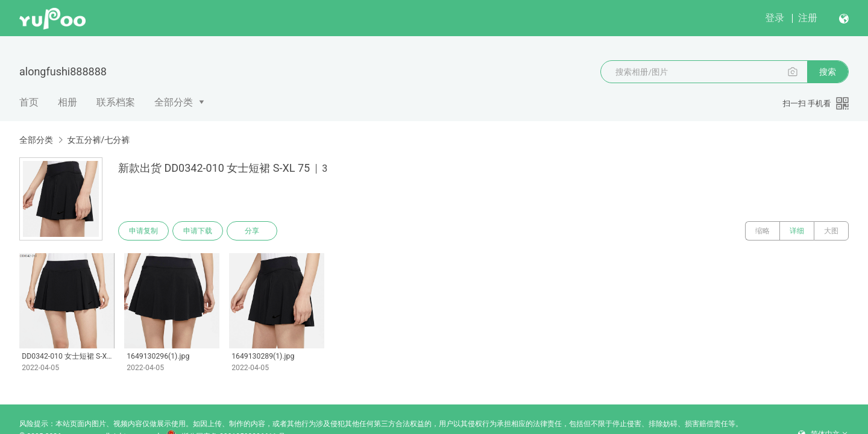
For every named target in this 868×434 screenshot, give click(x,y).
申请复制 (143, 231)
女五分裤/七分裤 (98, 140)
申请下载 (198, 231)
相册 (68, 102)
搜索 (828, 72)
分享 (252, 231)
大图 (831, 231)
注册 (808, 18)
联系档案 (116, 102)
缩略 (763, 231)
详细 (797, 231)
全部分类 (174, 102)
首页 (29, 102)
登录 (775, 18)
